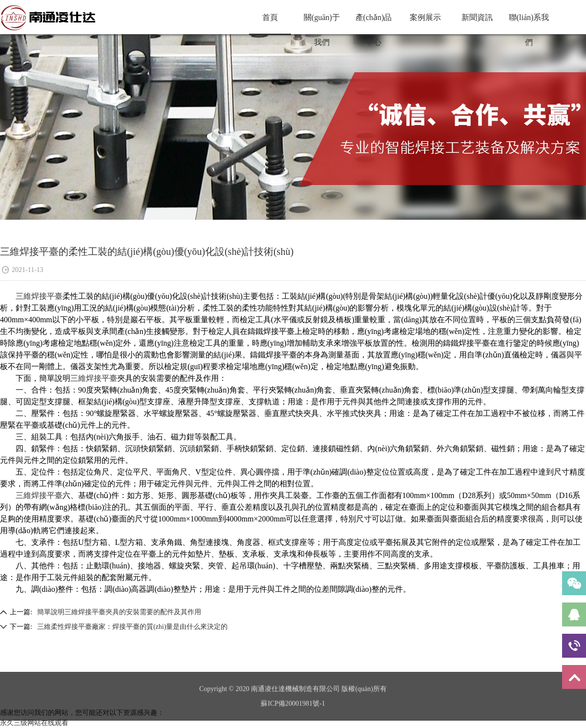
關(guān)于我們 (322, 23)
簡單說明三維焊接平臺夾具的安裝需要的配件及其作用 (119, 612)
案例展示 (425, 17)
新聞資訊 (477, 17)
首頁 (270, 17)
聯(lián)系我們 (529, 23)
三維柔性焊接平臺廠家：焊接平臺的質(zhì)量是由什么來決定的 (132, 627)
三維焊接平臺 (39, 296)
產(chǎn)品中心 (374, 23)
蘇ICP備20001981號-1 (293, 712)
